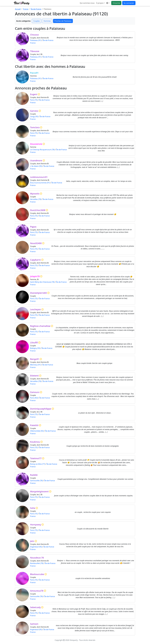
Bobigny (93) (35, 348)
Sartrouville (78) (36, 481)
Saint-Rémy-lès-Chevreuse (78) (42, 282)
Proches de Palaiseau (63, 21)
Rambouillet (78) (37, 563)
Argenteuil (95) (36, 547)
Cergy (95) (34, 116)
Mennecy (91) (36, 365)
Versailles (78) (36, 199)
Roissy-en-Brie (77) (38, 464)
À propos (100, 3)
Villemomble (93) (37, 431)
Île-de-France (36, 9)
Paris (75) (34, 100)
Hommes (47, 21)
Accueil (18, 9)
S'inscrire (116, 3)
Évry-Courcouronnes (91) (40, 183)
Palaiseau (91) (36, 40)
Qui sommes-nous (87, 3)
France (26, 9)
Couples (36, 21)
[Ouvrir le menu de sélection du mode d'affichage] (108, 3)
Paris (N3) (34, 398)
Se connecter (129, 3)
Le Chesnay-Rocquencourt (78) (42, 150)
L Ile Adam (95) (36, 166)
